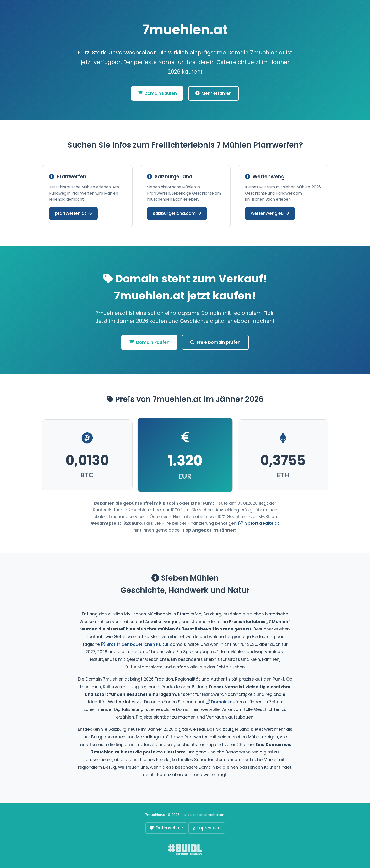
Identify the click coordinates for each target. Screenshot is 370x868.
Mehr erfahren (214, 93)
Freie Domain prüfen (215, 342)
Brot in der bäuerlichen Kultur (135, 644)
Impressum (207, 828)
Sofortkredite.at (259, 523)
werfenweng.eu (270, 213)
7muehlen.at (267, 53)
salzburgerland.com (177, 213)
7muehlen (185, 30)
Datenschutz (166, 828)
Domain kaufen (157, 93)
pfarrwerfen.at (73, 213)
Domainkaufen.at (227, 702)
